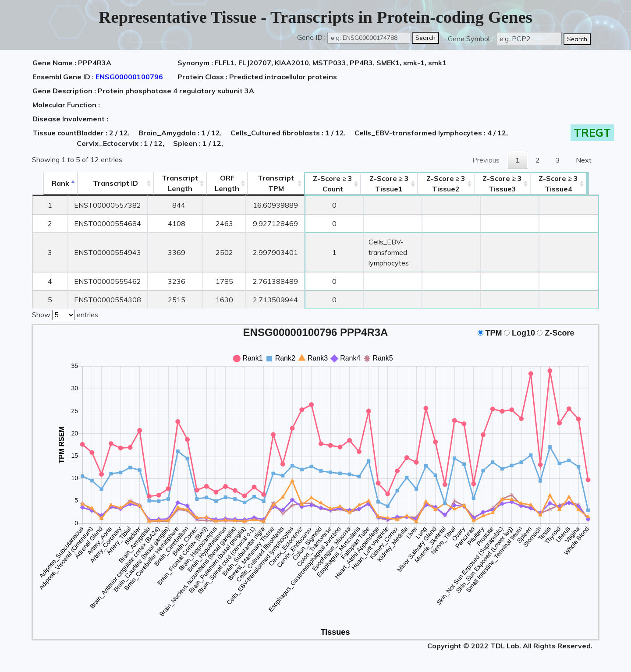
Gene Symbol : (471, 39)
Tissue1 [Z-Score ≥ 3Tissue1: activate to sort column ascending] (385, 184)
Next (584, 160)
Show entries (65, 314)
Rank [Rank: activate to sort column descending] (50, 183)
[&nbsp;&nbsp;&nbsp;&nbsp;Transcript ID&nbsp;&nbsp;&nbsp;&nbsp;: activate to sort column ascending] (105, 183)
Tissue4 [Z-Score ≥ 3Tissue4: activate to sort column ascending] (571, 184)
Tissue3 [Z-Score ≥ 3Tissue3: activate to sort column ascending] (514, 184)
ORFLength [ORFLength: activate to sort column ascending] (217, 183)
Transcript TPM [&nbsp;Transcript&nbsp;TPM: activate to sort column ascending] (266, 183)
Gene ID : (311, 37)
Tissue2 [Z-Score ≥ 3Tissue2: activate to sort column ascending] (452, 184)
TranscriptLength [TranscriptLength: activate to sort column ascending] (170, 183)
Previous (486, 160)
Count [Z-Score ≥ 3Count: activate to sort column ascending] (323, 184)
